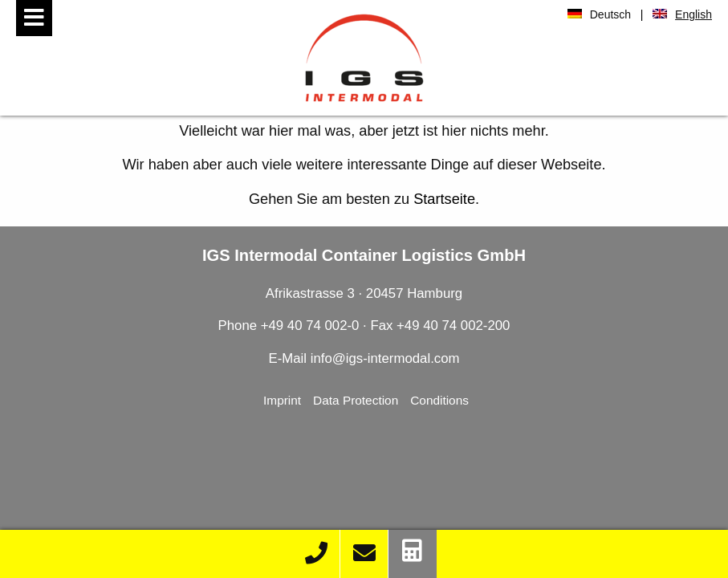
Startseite (444, 199)
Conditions (439, 400)
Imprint (282, 400)
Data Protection (356, 400)
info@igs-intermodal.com (385, 358)
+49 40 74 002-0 (312, 326)
